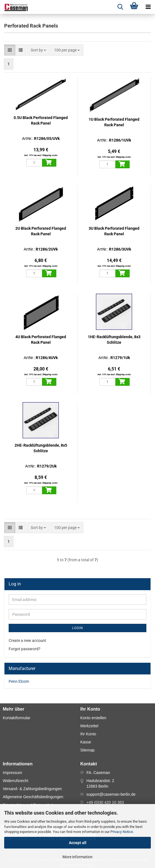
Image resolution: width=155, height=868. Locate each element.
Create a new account (27, 641)
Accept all (78, 843)
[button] (10, 50)
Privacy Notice (122, 832)
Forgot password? (25, 649)
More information (77, 857)
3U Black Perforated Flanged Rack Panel (114, 231)
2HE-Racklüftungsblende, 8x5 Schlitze (41, 448)
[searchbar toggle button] (120, 7)
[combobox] (38, 50)
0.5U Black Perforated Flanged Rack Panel (41, 120)
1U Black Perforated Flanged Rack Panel (114, 122)
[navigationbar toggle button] (148, 7)
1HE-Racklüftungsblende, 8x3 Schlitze (114, 340)
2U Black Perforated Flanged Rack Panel (41, 231)
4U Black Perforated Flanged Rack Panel (41, 340)
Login (78, 628)
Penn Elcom (19, 681)
